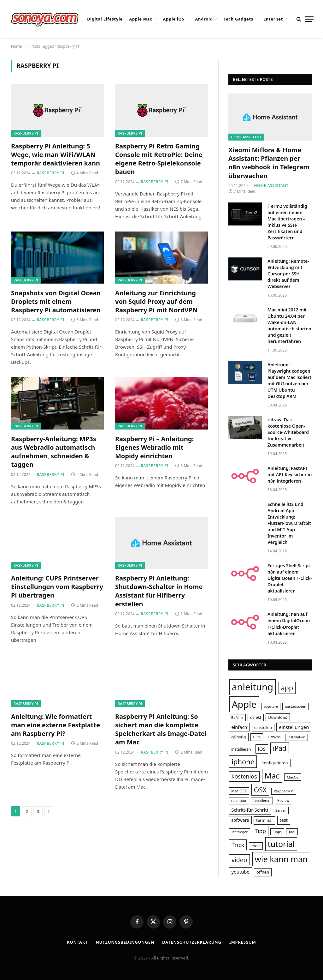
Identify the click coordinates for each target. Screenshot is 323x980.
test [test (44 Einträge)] (284, 820)
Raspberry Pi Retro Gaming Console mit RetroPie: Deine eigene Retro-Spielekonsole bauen (159, 159)
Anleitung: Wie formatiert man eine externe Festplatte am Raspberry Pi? (56, 725)
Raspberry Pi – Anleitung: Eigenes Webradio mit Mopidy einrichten (154, 447)
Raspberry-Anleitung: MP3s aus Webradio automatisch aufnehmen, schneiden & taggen (54, 452)
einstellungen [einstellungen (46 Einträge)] (294, 727)
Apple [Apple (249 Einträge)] (244, 704)
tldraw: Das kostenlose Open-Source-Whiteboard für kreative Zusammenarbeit (288, 432)
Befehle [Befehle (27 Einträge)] (237, 718)
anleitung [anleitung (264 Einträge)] (253, 687)
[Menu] (309, 19)
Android (204, 19)
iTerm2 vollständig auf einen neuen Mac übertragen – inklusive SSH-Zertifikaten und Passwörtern (287, 222)
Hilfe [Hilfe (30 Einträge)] (257, 737)
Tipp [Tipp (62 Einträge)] (260, 831)
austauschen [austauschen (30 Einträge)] (296, 706)
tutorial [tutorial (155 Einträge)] (281, 844)
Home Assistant (246, 137)
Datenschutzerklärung (192, 942)
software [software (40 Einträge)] (240, 820)
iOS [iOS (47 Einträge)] (262, 749)
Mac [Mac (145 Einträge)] (272, 776)
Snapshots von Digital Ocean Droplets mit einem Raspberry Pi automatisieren (56, 301)
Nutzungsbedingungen (125, 942)
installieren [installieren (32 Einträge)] (241, 749)
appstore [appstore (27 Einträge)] (271, 706)
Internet (273, 19)
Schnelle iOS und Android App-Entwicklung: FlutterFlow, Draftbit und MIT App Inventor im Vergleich (289, 523)
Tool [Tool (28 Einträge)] (292, 832)
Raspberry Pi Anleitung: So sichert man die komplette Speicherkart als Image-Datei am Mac (161, 729)
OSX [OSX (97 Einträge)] (260, 790)
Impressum (243, 942)
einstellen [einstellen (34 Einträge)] (263, 727)
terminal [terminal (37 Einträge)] (264, 820)
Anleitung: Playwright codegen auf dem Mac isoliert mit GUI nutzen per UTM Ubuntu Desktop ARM (289, 380)
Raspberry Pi (26, 133)
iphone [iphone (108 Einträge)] (243, 761)
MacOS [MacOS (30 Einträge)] (293, 777)
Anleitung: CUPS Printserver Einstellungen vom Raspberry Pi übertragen (57, 587)
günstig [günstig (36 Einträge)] (238, 737)
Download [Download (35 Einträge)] (278, 717)
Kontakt (77, 942)
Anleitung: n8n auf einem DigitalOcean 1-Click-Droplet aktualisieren (289, 624)
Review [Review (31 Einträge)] (283, 800)
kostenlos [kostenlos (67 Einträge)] (244, 776)
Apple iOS (174, 19)
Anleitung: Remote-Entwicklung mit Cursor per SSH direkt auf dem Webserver (288, 274)
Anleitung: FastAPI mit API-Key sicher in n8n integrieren (290, 475)
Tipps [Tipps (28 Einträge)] (277, 832)
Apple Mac (141, 19)
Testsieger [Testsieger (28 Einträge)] (239, 832)
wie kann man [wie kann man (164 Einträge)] (281, 859)
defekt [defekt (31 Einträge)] (256, 717)
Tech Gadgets (238, 19)
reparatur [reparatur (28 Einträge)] (239, 800)
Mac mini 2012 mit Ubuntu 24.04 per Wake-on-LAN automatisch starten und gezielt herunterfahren (289, 325)
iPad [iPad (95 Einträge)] (280, 748)
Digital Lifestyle (105, 19)
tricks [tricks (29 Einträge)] (256, 846)
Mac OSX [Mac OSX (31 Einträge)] (239, 791)
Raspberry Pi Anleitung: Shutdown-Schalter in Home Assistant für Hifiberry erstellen (159, 591)
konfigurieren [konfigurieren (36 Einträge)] (275, 763)
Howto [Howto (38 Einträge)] (274, 737)
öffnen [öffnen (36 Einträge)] (263, 872)
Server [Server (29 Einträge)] (281, 810)
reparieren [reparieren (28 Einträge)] (262, 800)
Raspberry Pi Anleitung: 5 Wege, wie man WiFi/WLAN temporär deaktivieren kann (56, 155)
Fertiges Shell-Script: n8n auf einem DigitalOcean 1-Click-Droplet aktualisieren (290, 578)
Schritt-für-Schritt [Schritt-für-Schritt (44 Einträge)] (250, 810)
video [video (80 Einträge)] (239, 860)
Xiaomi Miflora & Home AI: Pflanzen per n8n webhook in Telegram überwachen (269, 163)
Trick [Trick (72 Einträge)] (238, 845)
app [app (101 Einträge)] (287, 688)
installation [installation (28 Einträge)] (297, 737)
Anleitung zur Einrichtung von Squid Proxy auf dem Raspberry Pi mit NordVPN (156, 301)
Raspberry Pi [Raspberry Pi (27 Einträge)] (284, 791)
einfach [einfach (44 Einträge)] (239, 727)
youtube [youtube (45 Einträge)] (240, 872)
